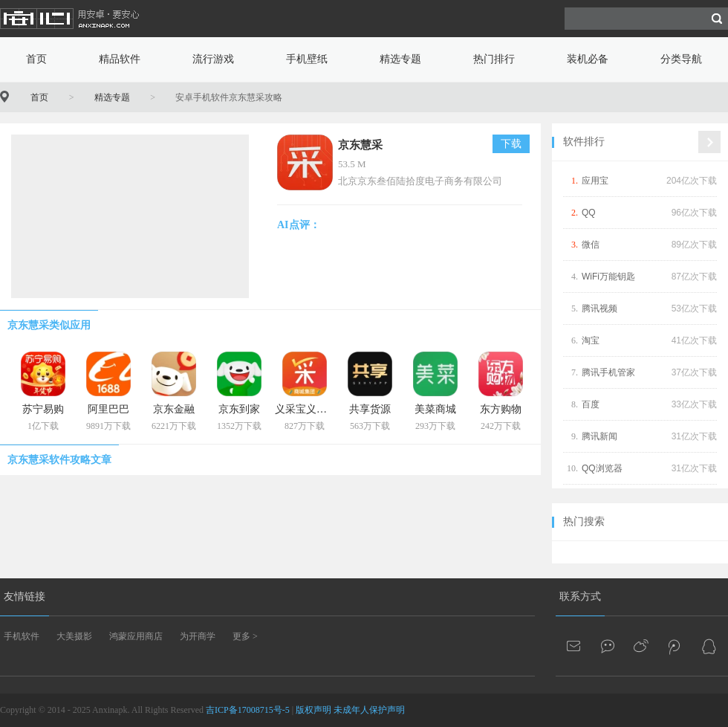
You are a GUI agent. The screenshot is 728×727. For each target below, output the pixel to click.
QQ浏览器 (602, 468)
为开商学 (198, 636)
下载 (511, 144)
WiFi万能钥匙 (608, 277)
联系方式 (580, 597)
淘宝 (591, 340)
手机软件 (22, 636)
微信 (591, 245)
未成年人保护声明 (369, 710)
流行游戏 (213, 59)
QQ (589, 213)
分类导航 (681, 59)
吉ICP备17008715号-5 (248, 710)
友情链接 (25, 597)
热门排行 (494, 59)
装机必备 (588, 59)
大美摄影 (74, 636)
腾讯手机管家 (608, 372)
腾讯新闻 (599, 436)
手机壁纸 (307, 59)
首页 (36, 59)
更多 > (245, 636)
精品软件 (120, 59)
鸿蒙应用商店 (136, 636)
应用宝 (595, 181)
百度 (591, 404)
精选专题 (400, 59)
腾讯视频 (599, 308)
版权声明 (313, 710)
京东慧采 (360, 145)
